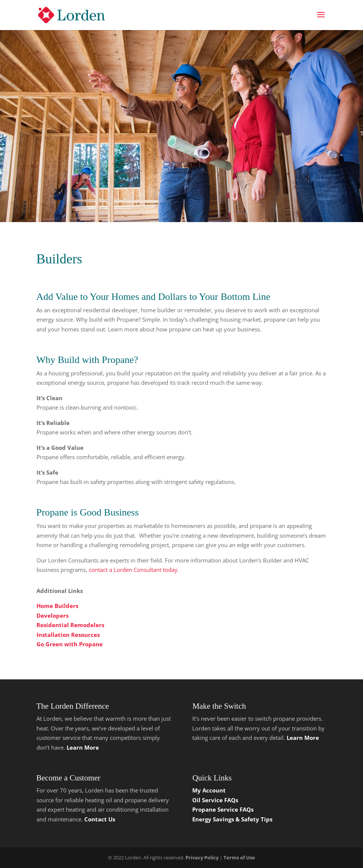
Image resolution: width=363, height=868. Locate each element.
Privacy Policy (202, 857)
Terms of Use (239, 857)
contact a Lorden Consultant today (133, 570)
